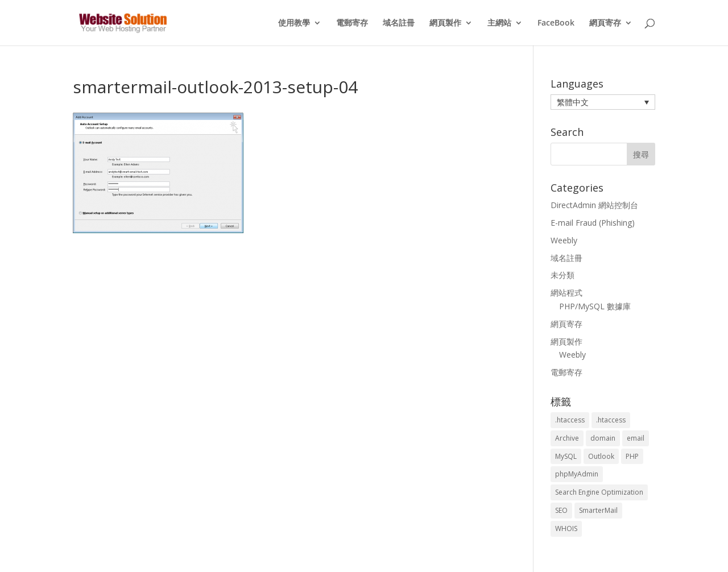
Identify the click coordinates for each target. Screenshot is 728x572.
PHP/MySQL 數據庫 (595, 306)
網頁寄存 (605, 23)
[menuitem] (603, 102)
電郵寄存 (352, 23)
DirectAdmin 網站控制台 (594, 205)
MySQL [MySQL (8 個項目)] (566, 456)
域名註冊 (399, 23)
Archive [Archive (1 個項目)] (567, 438)
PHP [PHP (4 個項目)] (632, 456)
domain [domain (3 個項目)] (603, 438)
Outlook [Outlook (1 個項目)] (601, 456)
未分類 (562, 275)
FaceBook (556, 23)
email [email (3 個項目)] (636, 438)
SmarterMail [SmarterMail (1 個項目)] (598, 510)
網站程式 (566, 293)
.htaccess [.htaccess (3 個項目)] (570, 420)
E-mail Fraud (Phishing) (593, 223)
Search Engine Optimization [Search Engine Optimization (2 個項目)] (599, 492)
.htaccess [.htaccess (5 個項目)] (611, 420)
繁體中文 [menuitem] (573, 102)
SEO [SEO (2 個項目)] (561, 510)
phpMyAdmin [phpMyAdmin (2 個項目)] (577, 474)
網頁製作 (445, 23)
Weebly (564, 240)
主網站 (499, 23)
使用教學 (294, 23)
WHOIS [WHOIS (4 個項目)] (566, 529)
